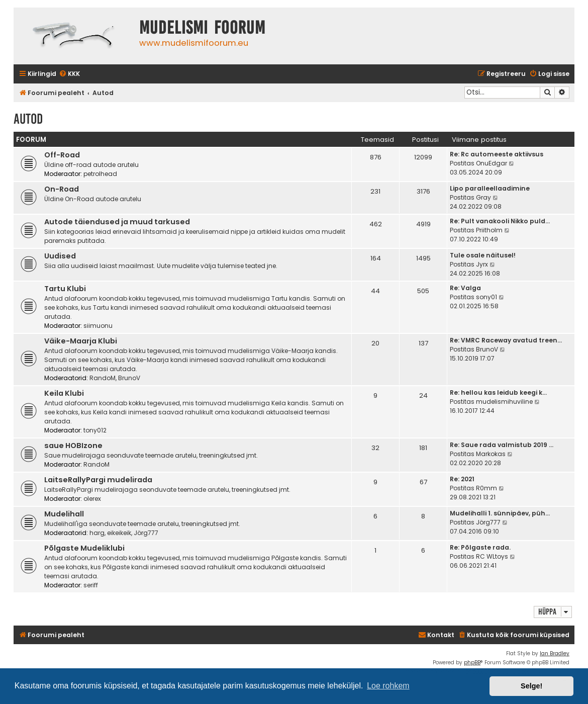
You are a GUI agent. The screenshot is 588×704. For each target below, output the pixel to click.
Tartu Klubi (65, 289)
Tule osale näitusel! (483, 255)
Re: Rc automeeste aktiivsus (497, 154)
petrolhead (100, 174)
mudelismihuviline (504, 402)
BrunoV (129, 378)
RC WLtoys (492, 556)
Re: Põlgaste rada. (480, 547)
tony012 (95, 430)
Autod (28, 119)
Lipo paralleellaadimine (490, 188)
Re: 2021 (462, 479)
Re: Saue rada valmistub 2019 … (502, 445)
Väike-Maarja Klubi (81, 341)
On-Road (62, 189)
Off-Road (62, 155)
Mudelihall (64, 514)
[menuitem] (69, 74)
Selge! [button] (531, 686)
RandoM (103, 378)
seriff (91, 585)
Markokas (491, 454)
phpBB (472, 663)
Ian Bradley (555, 653)
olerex (92, 499)
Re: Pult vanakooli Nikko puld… (500, 221)
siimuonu (98, 326)
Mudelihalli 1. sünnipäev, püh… (500, 513)
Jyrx (482, 264)
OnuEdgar (492, 163)
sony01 (486, 297)
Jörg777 (146, 533)
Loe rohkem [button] (388, 686)
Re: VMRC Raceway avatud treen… (506, 340)
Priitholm (489, 230)
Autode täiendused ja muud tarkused (117, 222)
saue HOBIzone (73, 446)
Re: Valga (465, 288)
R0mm (486, 488)
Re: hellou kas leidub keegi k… (498, 392)
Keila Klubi (64, 393)
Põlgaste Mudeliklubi (84, 548)
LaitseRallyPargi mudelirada (98, 480)
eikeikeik (119, 533)
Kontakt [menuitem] (436, 635)
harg (97, 533)
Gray (483, 197)
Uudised (60, 256)
